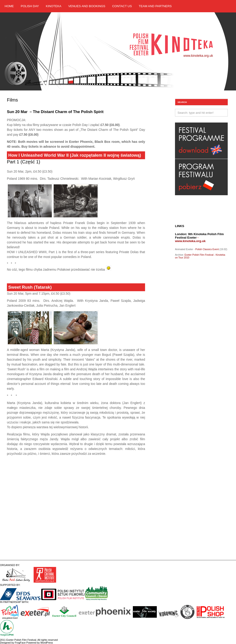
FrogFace (20, 643)
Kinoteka (54, 6)
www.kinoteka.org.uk (198, 56)
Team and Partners (155, 6)
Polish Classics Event (207, 249)
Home (9, 6)
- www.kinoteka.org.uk (190, 239)
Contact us (122, 6)
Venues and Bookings (87, 6)
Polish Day (30, 6)
